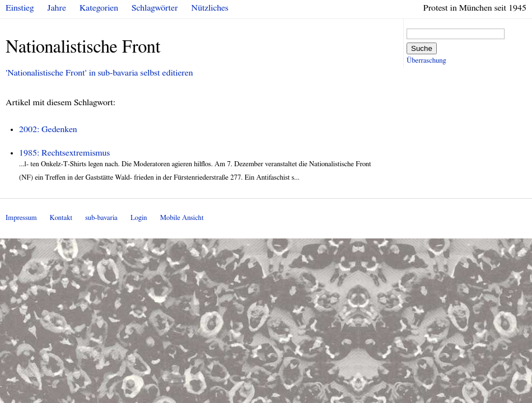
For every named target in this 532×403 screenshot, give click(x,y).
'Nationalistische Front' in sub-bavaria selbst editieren (99, 73)
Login (139, 218)
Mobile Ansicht (182, 218)
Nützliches (210, 8)
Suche (422, 48)
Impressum (21, 218)
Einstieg (20, 8)
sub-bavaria (101, 218)
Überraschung (426, 61)
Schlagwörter (155, 8)
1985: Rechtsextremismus (64, 153)
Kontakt (61, 218)
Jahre (57, 8)
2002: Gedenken (48, 129)
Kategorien (99, 8)
